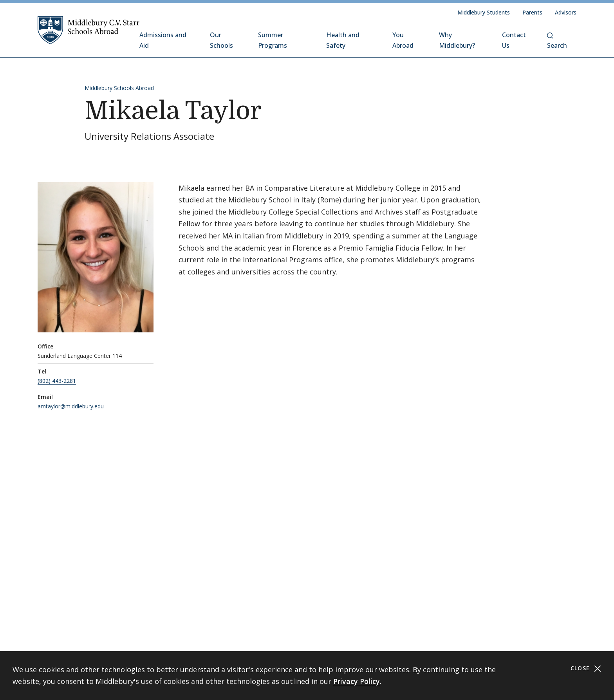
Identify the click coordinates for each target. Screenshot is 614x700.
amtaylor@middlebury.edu (71, 406)
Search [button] (557, 41)
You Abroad (403, 40)
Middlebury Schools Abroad (119, 88)
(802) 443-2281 (57, 381)
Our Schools (221, 40)
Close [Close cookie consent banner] (586, 668)
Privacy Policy (357, 681)
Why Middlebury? (457, 40)
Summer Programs (273, 40)
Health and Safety (343, 40)
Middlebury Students (484, 12)
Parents (532, 12)
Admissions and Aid (163, 40)
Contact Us (514, 40)
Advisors (566, 12)
